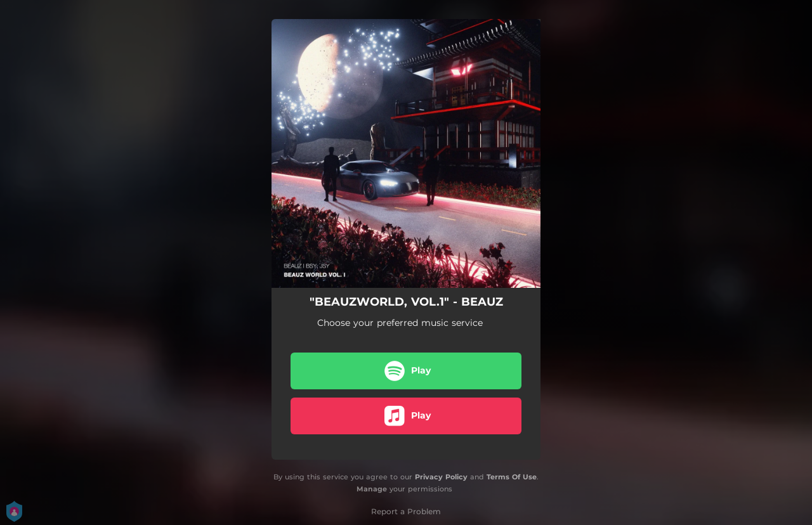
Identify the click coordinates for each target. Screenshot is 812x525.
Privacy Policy (441, 477)
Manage (372, 489)
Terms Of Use (512, 477)
